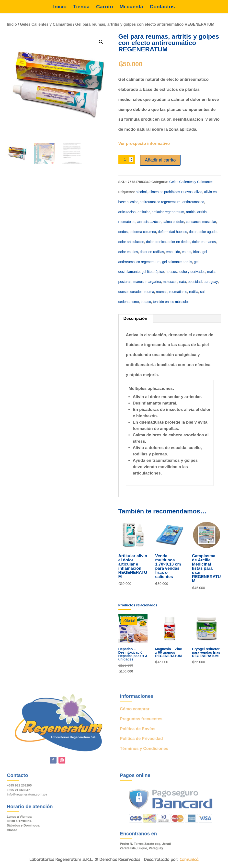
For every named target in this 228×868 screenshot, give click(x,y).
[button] (101, 42)
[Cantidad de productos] (127, 160)
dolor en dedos (179, 242)
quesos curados (131, 292)
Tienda (81, 7)
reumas (162, 292)
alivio (198, 192)
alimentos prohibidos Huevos (171, 192)
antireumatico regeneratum (160, 202)
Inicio (60, 7)
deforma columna (143, 232)
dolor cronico (156, 242)
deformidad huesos (172, 232)
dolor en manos (204, 242)
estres (186, 252)
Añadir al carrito (160, 160)
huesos (171, 272)
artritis (191, 212)
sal (202, 292)
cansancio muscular (201, 222)
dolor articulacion (131, 242)
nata (183, 282)
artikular (144, 212)
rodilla (194, 292)
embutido (173, 252)
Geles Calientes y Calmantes (46, 24)
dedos (123, 232)
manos (138, 282)
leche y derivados (192, 272)
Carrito (105, 7)
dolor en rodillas (152, 252)
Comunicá (189, 859)
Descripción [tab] (135, 318)
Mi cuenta (131, 7)
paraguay (211, 282)
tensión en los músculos (171, 302)
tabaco (146, 302)
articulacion (127, 212)
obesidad (195, 282)
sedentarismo (129, 302)
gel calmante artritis (177, 262)
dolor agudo (207, 232)
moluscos (170, 282)
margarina (153, 282)
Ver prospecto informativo (144, 144)
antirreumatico (193, 202)
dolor (193, 232)
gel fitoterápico (153, 272)
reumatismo (178, 292)
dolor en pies (128, 252)
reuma (149, 292)
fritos (197, 252)
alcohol (141, 192)
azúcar (156, 222)
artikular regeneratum (168, 212)
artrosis (143, 222)
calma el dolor (173, 222)
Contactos (162, 7)
